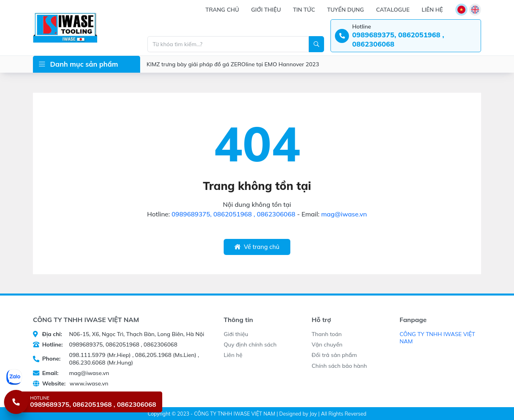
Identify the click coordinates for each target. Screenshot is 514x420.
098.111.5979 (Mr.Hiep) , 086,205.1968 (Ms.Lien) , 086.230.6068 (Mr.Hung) (116, 359)
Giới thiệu (266, 10)
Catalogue (393, 10)
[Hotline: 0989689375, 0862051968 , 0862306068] (406, 36)
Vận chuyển (327, 345)
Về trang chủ (257, 247)
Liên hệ (432, 10)
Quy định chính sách (250, 345)
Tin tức (304, 10)
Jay (313, 414)
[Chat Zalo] (84, 377)
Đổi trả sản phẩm (334, 355)
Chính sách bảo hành (339, 366)
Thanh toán (327, 334)
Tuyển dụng (345, 10)
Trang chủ (222, 10)
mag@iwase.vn (344, 214)
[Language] (461, 10)
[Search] (316, 44)
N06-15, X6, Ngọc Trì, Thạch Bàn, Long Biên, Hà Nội (118, 334)
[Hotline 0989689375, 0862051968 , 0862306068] (83, 402)
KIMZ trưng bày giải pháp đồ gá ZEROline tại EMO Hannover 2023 (233, 64)
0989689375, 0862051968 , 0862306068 (233, 214)
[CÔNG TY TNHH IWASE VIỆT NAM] (65, 28)
